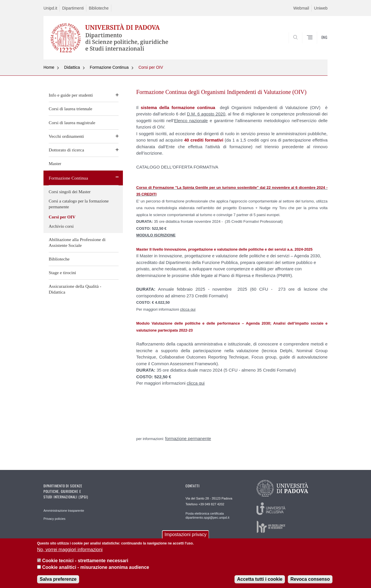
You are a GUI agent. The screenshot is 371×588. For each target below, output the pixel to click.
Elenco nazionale (191, 121)
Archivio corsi (61, 226)
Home (49, 67)
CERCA (319, 46)
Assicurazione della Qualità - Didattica (75, 289)
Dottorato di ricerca (66, 150)
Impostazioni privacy (186, 534)
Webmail (301, 8)
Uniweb (321, 8)
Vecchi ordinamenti (66, 136)
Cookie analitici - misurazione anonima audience (96, 567)
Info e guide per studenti (71, 95)
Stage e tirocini (62, 273)
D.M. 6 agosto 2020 (206, 114)
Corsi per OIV (151, 67)
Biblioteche (99, 8)
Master (55, 163)
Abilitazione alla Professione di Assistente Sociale (77, 242)
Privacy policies (54, 519)
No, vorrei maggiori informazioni (70, 550)
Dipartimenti (73, 8)
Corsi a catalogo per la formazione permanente (79, 204)
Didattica (72, 67)
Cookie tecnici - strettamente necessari (85, 561)
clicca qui (188, 309)
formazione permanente (188, 438)
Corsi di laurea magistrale (72, 123)
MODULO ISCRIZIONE (156, 235)
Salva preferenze (58, 579)
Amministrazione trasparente (64, 511)
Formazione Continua (109, 67)
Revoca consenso (310, 579)
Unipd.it (50, 8)
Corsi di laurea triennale (70, 109)
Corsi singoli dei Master (70, 192)
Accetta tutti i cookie (260, 579)
